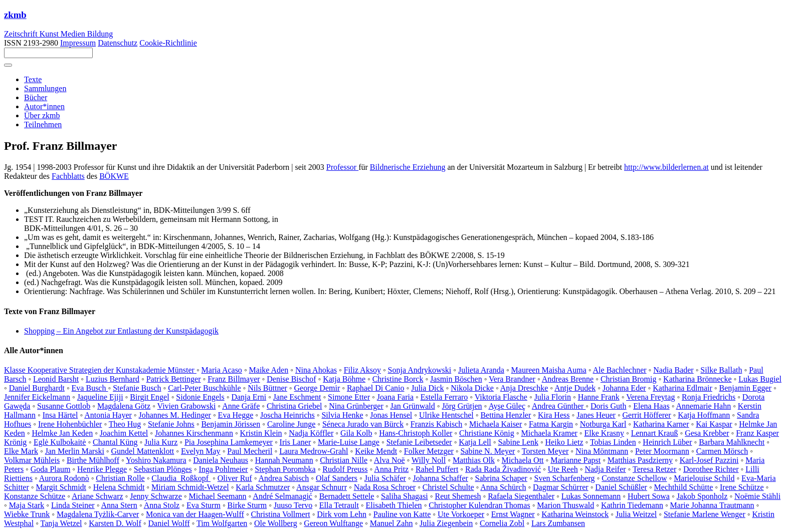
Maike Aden (269, 370)
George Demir (317, 388)
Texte (33, 79)
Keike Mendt (376, 451)
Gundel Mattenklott (143, 451)
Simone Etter (349, 397)
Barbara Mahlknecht (732, 442)
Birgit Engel (149, 397)
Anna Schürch (503, 487)
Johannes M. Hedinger (175, 415)
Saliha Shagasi (405, 496)
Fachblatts (68, 176)
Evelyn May (201, 451)
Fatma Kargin (551, 424)
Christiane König (487, 433)
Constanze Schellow (634, 478)
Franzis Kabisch (437, 424)
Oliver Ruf (235, 478)
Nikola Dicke (472, 388)
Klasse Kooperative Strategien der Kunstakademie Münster (100, 370)
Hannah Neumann (284, 460)
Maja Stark (27, 505)
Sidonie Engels (200, 397)
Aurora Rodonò (64, 478)
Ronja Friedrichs (709, 397)
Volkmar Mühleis (32, 460)
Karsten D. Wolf (115, 523)
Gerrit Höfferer (647, 415)
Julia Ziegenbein (446, 523)
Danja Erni (249, 397)
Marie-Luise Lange (349, 442)
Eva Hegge (236, 415)
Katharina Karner (661, 424)
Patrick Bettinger (174, 379)
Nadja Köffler (311, 433)
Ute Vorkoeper (461, 514)
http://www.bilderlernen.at (666, 167)
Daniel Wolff (169, 523)
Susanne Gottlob (64, 406)
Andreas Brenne (568, 379)
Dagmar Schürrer (561, 487)
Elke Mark (21, 451)
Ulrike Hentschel (446, 415)
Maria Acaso (222, 370)
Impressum (78, 43)
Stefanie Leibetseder (419, 442)
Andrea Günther (559, 406)
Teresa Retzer (654, 469)
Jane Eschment (297, 397)
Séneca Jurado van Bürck (363, 424)
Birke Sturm (247, 505)
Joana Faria (395, 397)
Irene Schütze (742, 487)
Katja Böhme (344, 379)
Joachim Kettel (124, 433)
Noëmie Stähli (757, 496)
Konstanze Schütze (35, 496)
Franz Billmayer (234, 379)
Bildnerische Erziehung (408, 167)
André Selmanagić (282, 496)
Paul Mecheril (250, 451)
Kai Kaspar (714, 424)
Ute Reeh (563, 469)
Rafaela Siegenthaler (521, 496)
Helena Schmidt (119, 487)
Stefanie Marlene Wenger (705, 514)
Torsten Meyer (545, 451)
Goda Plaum (51, 469)
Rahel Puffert (437, 469)
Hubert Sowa (649, 496)
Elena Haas (651, 406)
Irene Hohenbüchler (70, 424)
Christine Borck (398, 379)
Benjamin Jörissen (231, 424)
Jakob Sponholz (702, 496)
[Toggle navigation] (8, 65)
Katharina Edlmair (682, 388)
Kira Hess (554, 415)
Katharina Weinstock (575, 514)
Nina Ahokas (316, 370)
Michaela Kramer (549, 433)
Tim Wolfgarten (222, 523)
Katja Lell (475, 442)
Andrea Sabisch (283, 478)
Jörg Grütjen (462, 406)
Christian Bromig (629, 379)
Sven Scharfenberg (565, 478)
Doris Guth (609, 406)
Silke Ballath (721, 370)
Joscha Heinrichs (287, 415)
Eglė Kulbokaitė (60, 442)
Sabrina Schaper (501, 478)
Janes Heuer (596, 415)
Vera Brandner (512, 379)
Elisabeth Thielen (394, 505)
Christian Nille (344, 460)
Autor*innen (44, 106)
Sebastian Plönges (163, 469)
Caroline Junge (291, 424)
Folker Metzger (429, 451)
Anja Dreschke (524, 388)
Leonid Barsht (56, 379)
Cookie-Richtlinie (168, 43)
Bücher (36, 97)
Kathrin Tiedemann (632, 505)
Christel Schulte (448, 487)
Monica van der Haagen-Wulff (195, 514)
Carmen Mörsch (722, 451)
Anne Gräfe (241, 406)
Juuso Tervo (293, 505)
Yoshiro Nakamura (156, 460)
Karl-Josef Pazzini (709, 460)
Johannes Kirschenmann (194, 433)
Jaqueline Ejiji (100, 397)
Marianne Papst (575, 460)
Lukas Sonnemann (591, 496)
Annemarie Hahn (703, 406)
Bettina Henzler (506, 415)
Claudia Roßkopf (181, 478)
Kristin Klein (261, 433)
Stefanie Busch (137, 388)
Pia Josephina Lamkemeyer (229, 442)
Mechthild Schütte (684, 487)
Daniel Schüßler (621, 487)
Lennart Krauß (655, 433)
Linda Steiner (73, 505)
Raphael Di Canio (376, 388)
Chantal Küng (115, 442)
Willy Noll (429, 460)
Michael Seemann (217, 496)
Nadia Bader (673, 370)
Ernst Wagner (513, 514)
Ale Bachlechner (620, 370)
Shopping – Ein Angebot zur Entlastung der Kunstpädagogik (121, 331)
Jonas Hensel (391, 415)
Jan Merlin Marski (75, 451)
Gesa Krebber (707, 433)
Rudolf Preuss (345, 469)
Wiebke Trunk (27, 514)
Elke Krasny (605, 433)
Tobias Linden (613, 442)
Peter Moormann (662, 451)
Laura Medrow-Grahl (314, 451)
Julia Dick (427, 388)
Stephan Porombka (285, 469)
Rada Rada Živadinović (503, 469)
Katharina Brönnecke (697, 379)
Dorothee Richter (711, 469)
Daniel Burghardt (37, 388)
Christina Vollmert (281, 514)
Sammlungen (45, 88)
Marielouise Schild (704, 478)
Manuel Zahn (391, 523)
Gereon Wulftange (333, 523)
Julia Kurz (161, 442)
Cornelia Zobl (502, 523)
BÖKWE (114, 176)
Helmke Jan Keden (62, 433)
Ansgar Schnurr (322, 487)
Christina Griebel (294, 406)
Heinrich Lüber (667, 442)
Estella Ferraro (444, 397)
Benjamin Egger (745, 388)
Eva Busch (90, 388)
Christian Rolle (120, 478)
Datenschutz (118, 43)
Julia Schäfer (385, 478)
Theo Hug (125, 424)
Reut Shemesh (458, 496)
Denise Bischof (291, 379)
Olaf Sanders (337, 478)
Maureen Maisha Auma (549, 370)
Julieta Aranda (481, 370)
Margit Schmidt (61, 487)
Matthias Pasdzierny (640, 460)
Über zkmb (42, 115)
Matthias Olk (474, 460)
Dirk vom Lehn (342, 514)
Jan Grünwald (412, 406)
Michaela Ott (523, 460)
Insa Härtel (60, 415)
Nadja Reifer (605, 469)
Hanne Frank (599, 397)
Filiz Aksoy (362, 370)
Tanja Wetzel (61, 523)
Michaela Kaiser (496, 424)
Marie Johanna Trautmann (712, 505)
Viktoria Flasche (501, 397)
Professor (342, 167)
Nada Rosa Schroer (385, 487)
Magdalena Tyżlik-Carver (98, 514)
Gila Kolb (356, 433)
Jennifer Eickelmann (37, 397)
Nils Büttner (267, 388)
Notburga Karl (603, 424)
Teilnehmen (43, 124)
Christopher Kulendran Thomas (479, 505)
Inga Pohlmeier (223, 469)
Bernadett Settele (347, 496)
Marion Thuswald (565, 505)
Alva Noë (389, 460)
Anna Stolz (162, 505)
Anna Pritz (391, 469)
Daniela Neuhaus (221, 460)
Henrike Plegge (102, 469)
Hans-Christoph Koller (416, 433)
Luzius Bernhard (113, 379)
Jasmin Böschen (456, 379)
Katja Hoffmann (704, 415)
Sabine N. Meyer (488, 451)
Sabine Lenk (518, 442)
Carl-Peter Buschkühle (204, 388)
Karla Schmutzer (263, 487)
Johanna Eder (624, 388)
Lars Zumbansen (558, 523)
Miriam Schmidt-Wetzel (190, 487)
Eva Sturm (204, 505)
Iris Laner (296, 442)
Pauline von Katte (402, 514)
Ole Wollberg (276, 523)
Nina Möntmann (602, 451)
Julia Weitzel (636, 514)
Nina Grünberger (356, 406)
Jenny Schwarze (156, 496)
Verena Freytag (650, 397)
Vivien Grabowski (187, 406)
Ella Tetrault (339, 505)
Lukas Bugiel (760, 379)
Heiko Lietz (564, 442)
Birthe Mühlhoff (93, 460)
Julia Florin (553, 397)
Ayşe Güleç (507, 406)
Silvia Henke (342, 415)
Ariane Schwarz (97, 496)
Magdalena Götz (124, 406)
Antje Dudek (575, 388)
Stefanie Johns (171, 424)
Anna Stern (119, 505)
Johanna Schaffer (441, 478)
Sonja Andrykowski (420, 370)
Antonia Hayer (108, 415)
